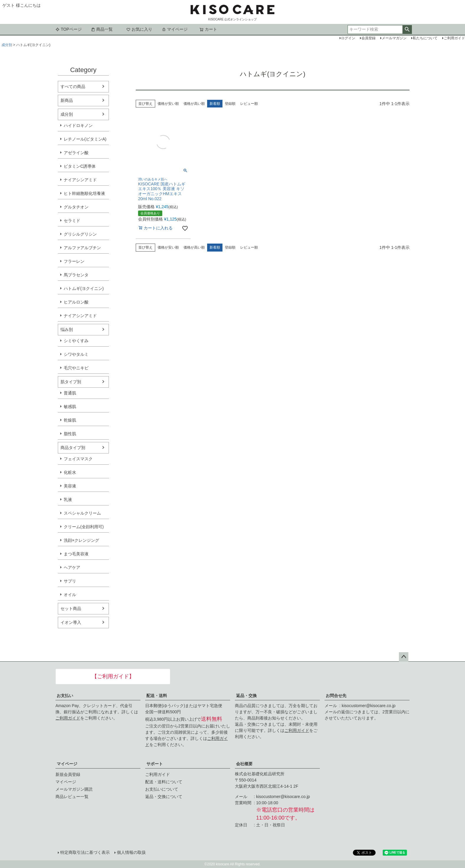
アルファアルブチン (82, 248)
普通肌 (70, 393)
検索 (407, 30)
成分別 (7, 45)
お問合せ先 (336, 696)
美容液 (70, 486)
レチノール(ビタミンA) (85, 139)
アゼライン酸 (76, 153)
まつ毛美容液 (76, 554)
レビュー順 (249, 104)
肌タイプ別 (71, 382)
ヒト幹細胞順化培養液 (84, 193)
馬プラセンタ (76, 275)
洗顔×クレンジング (81, 540)
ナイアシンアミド (80, 180)
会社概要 (244, 764)
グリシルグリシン (80, 234)
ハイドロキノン (78, 125)
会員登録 (369, 38)
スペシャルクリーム (82, 513)
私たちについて (425, 38)
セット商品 (71, 608)
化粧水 (70, 472)
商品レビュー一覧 (72, 797)
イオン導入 (71, 622)
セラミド (72, 221)
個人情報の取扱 (131, 852)
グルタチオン (76, 207)
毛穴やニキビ (76, 368)
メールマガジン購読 (74, 789)
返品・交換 (246, 696)
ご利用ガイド (68, 718)
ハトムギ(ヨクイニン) (84, 288)
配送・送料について (164, 782)
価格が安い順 (168, 104)
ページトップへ (404, 657)
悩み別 (67, 329)
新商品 (67, 100)
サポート (155, 764)
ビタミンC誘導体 (80, 166)
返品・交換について (164, 797)
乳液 (68, 500)
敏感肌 (70, 407)
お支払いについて (162, 789)
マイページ (175, 29)
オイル (70, 595)
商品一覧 (102, 29)
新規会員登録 (68, 774)
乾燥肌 (70, 420)
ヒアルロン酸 (76, 302)
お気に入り (139, 29)
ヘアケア (72, 567)
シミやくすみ (76, 341)
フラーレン (74, 261)
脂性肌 (70, 434)
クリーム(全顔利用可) (84, 527)
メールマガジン (394, 38)
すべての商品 (73, 87)
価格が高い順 (194, 104)
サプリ (70, 581)
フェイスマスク (78, 459)
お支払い (65, 696)
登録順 (230, 104)
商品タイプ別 (73, 448)
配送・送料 (157, 696)
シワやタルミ (76, 354)
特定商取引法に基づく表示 (85, 852)
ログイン (348, 38)
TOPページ (69, 29)
